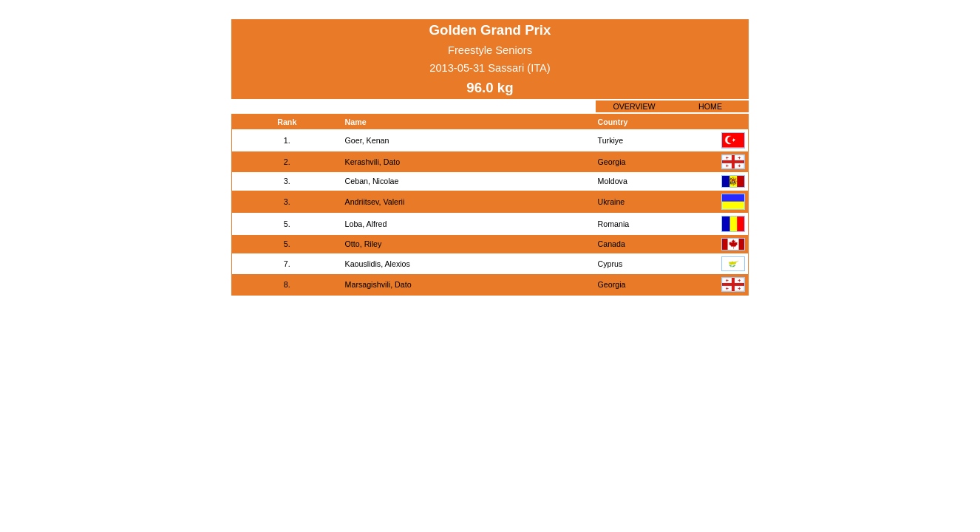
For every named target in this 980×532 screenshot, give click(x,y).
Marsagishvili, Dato (378, 284)
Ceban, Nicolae (372, 181)
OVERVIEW (634, 106)
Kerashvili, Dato (373, 162)
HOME (710, 106)
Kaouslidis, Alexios (378, 264)
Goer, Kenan (367, 140)
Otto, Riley (364, 244)
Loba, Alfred (366, 224)
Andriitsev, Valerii (375, 202)
